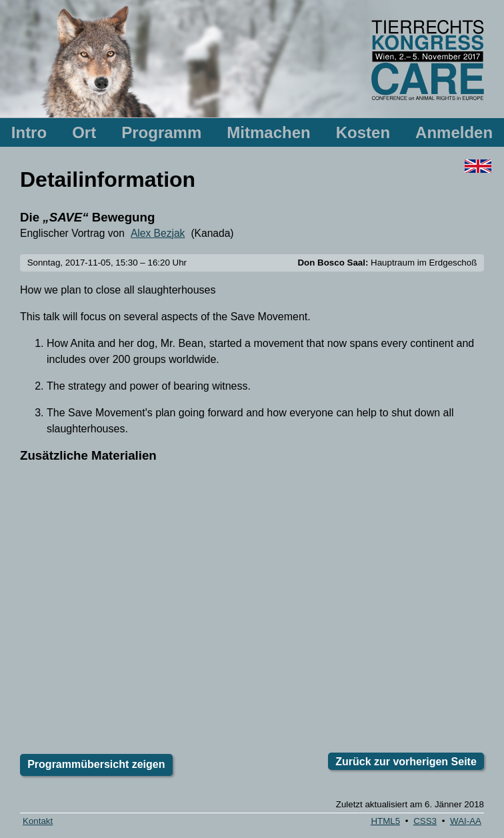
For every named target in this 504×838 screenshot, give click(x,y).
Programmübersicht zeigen (96, 764)
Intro (29, 132)
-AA (466, 821)
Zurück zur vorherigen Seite (406, 762)
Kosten (363, 132)
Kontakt (38, 821)
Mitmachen (268, 132)
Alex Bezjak (158, 233)
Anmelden (454, 132)
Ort (84, 132)
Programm (161, 132)
